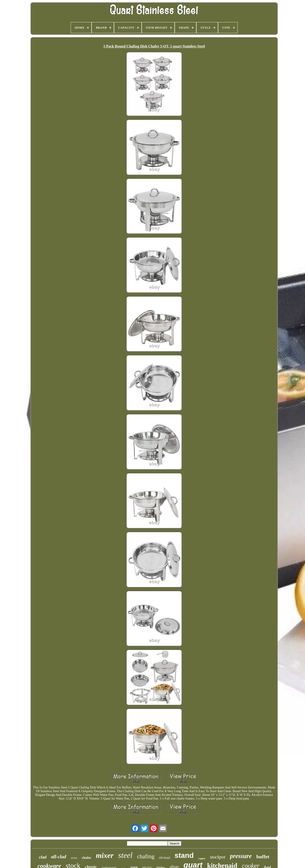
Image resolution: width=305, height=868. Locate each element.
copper (202, 858)
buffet (263, 857)
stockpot (218, 857)
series (74, 858)
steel (125, 855)
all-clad (58, 857)
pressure (241, 856)
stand (184, 855)
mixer (105, 855)
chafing (146, 856)
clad (43, 857)
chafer (87, 858)
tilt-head (164, 858)
